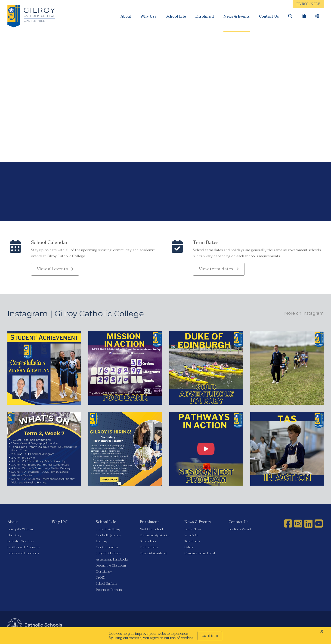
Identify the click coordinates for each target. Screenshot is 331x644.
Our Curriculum (107, 549)
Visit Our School (151, 530)
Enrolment (205, 16)
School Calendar (49, 244)
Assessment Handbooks (112, 561)
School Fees (148, 543)
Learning (102, 543)
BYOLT (101, 579)
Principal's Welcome (21, 530)
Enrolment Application (155, 537)
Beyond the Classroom (111, 567)
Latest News (193, 530)
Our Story (14, 537)
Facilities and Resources (23, 549)
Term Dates (206, 244)
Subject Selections (108, 555)
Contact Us (269, 16)
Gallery (189, 549)
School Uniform (106, 585)
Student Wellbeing (108, 530)
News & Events (237, 16)
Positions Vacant (240, 530)
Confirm (210, 636)
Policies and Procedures (23, 555)
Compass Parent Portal (200, 555)
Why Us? (148, 16)
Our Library (104, 573)
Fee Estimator (149, 549)
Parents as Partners (109, 591)
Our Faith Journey (108, 537)
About (126, 16)
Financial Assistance (154, 555)
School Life (176, 16)
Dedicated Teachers (20, 543)
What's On (192, 537)
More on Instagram (304, 315)
